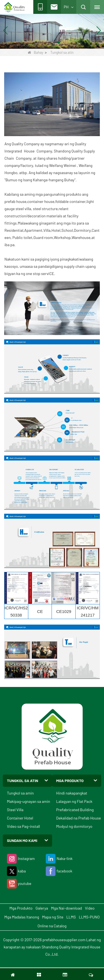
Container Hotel (20, 818)
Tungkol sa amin (20, 793)
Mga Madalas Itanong (22, 917)
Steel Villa (15, 810)
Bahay (35, 52)
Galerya (42, 908)
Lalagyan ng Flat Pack (74, 801)
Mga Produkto (21, 908)
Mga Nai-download (66, 908)
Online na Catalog (52, 926)
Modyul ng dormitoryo (74, 826)
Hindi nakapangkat (72, 793)
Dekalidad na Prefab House (79, 818)
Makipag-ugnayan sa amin (29, 801)
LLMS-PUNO (89, 917)
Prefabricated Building (75, 810)
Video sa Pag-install (23, 826)
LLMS (71, 917)
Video (90, 908)
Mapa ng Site (53, 917)
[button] (45, 43)
